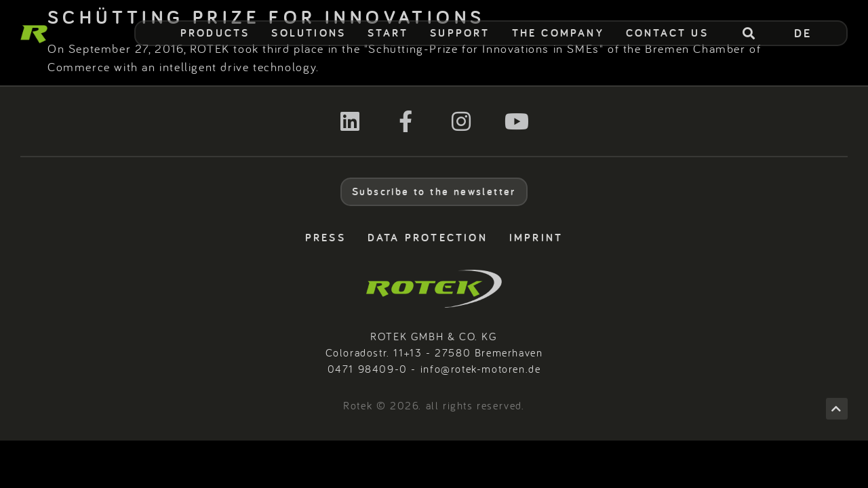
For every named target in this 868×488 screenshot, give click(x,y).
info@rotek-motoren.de (481, 369)
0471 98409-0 (368, 369)
